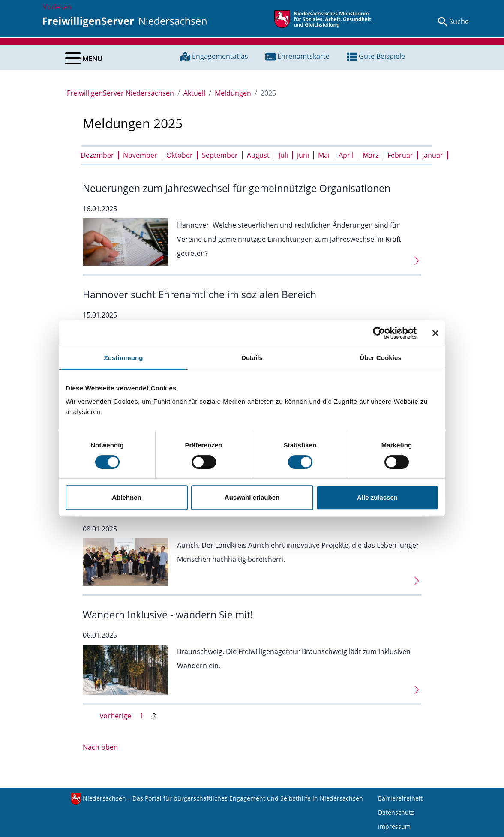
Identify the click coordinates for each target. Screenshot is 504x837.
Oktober (180, 155)
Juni (303, 155)
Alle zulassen (377, 497)
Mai (324, 155)
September (220, 155)
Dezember (97, 155)
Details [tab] (252, 358)
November (140, 155)
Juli (283, 155)
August (258, 155)
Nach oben (100, 747)
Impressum (394, 826)
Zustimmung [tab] (124, 358)
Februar (400, 155)
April (346, 155)
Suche (459, 21)
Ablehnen (126, 497)
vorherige (115, 716)
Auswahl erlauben (252, 497)
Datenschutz (396, 812)
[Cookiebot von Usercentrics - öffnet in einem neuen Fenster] (379, 333)
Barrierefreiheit (400, 798)
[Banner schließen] (435, 333)
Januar (433, 155)
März (370, 155)
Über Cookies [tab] (381, 358)
